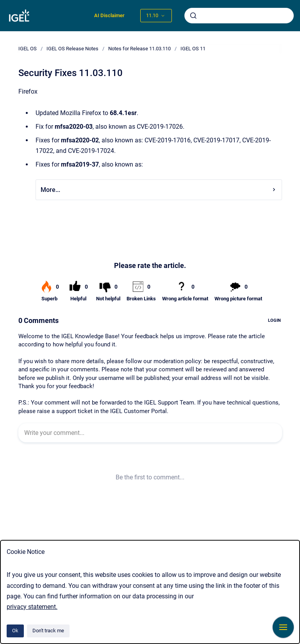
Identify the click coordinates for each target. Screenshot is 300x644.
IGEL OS (28, 49)
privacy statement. (32, 607)
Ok (15, 631)
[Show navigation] (283, 627)
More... (159, 190)
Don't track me (48, 631)
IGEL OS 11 (193, 49)
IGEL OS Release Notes (72, 49)
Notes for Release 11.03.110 (139, 49)
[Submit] (193, 16)
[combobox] (239, 16)
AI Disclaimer (109, 15)
